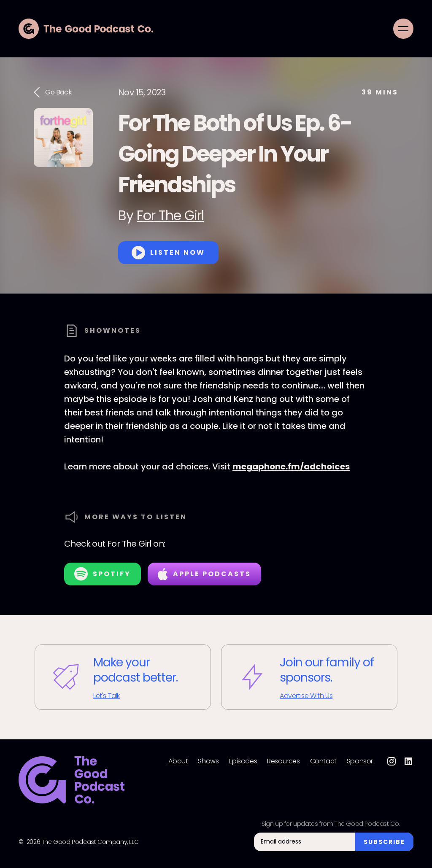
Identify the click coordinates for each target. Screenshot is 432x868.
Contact (323, 761)
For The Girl (170, 215)
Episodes (243, 761)
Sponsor (360, 761)
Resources (283, 761)
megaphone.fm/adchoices (291, 466)
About (178, 761)
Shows (208, 761)
